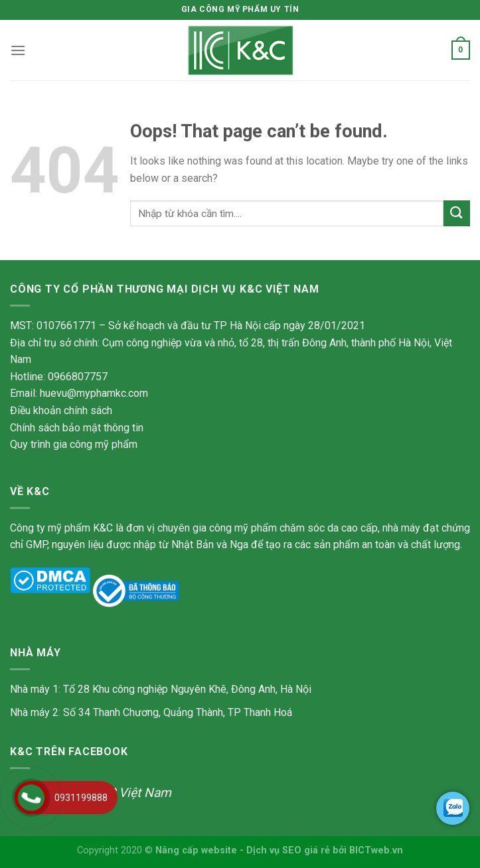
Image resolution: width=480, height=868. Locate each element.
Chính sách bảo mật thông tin (77, 428)
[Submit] (457, 213)
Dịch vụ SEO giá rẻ (288, 850)
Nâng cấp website (196, 850)
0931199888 (81, 798)
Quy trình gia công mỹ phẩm (74, 444)
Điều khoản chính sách (61, 410)
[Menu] (18, 50)
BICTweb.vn (376, 850)
